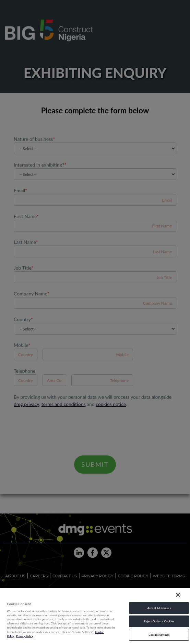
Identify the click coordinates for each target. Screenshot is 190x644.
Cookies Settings (159, 635)
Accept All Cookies (159, 608)
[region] (95, 615)
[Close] (178, 595)
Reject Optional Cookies (159, 621)
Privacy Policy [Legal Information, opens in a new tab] (25, 636)
